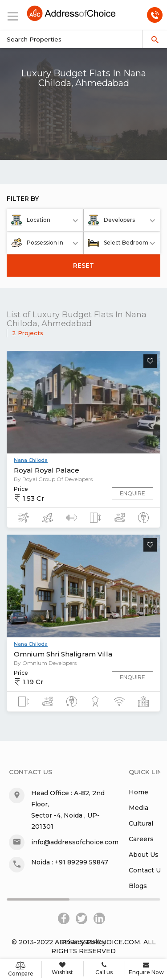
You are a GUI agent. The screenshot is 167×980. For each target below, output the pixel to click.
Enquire (132, 493)
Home (138, 792)
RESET (83, 266)
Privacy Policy (83, 942)
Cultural (141, 823)
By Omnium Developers (45, 663)
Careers (141, 839)
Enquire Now (146, 969)
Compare (21, 969)
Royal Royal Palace (47, 470)
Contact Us (147, 870)
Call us (104, 969)
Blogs (138, 886)
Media (138, 808)
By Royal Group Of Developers (53, 479)
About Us (144, 855)
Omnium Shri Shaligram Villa (63, 654)
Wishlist (63, 969)
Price (21, 489)
